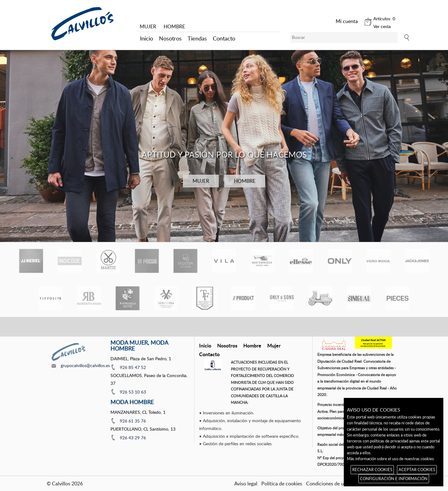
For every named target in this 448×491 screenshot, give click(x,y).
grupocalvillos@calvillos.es (85, 365)
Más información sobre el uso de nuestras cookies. (391, 459)
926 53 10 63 (133, 392)
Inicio (147, 38)
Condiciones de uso (327, 484)
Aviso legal (246, 484)
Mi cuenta (347, 21)
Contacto (224, 38)
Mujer (274, 345)
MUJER (148, 26)
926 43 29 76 (133, 438)
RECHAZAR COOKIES (372, 470)
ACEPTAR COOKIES (417, 470)
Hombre (252, 345)
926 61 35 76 (133, 421)
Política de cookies (282, 484)
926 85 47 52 (133, 367)
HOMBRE (174, 26)
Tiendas (197, 38)
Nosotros (170, 38)
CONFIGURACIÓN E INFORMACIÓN (394, 479)
